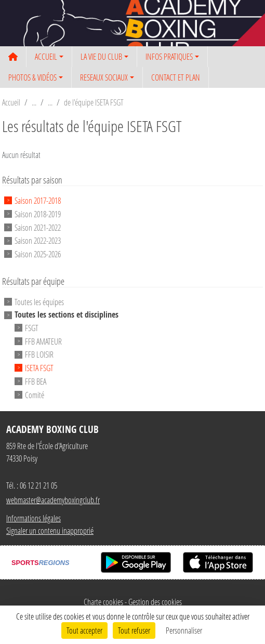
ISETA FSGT (39, 368)
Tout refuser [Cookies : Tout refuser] (134, 630)
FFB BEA (36, 381)
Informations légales (34, 518)
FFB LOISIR (39, 354)
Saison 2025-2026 (38, 254)
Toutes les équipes (39, 302)
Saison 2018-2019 (38, 214)
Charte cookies (103, 602)
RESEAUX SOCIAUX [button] (104, 77)
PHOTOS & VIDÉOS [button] (32, 77)
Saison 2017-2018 (38, 200)
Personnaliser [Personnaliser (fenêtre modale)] (184, 630)
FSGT (32, 328)
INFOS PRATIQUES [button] (169, 56)
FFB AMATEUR (43, 341)
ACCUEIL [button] (46, 56)
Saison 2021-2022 (38, 227)
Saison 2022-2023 (38, 240)
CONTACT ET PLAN (176, 77)
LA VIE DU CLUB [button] (101, 56)
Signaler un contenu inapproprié (50, 530)
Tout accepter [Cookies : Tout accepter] (84, 630)
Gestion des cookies (155, 602)
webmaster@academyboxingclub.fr (53, 500)
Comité (35, 394)
